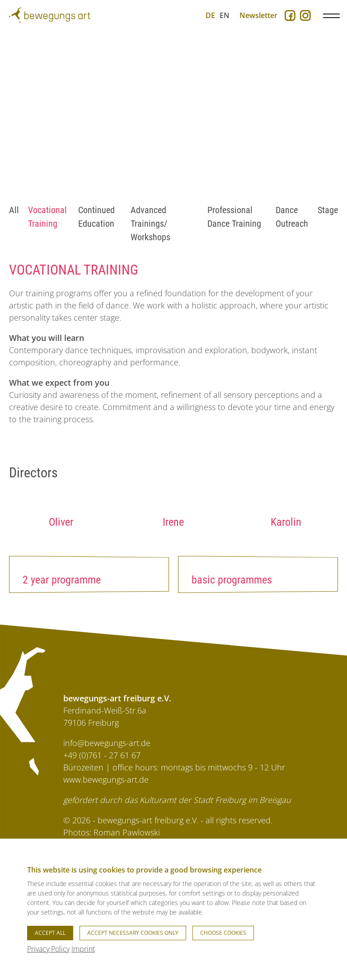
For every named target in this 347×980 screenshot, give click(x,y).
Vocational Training (47, 217)
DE (210, 15)
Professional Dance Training (234, 217)
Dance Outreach (292, 217)
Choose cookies (223, 933)
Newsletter (258, 15)
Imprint (83, 949)
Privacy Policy (48, 949)
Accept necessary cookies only (133, 933)
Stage (328, 210)
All (14, 210)
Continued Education (96, 217)
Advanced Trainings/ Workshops (150, 224)
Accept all (50, 933)
